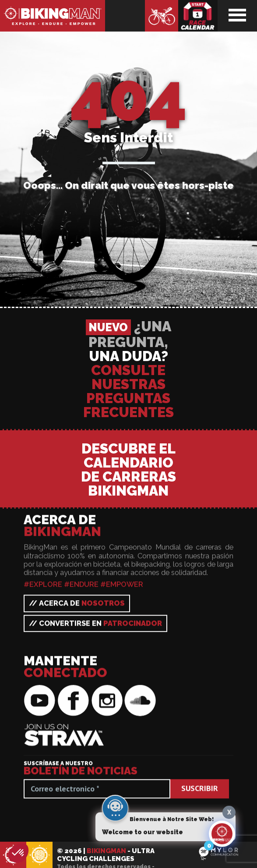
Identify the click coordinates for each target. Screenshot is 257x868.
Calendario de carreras (198, 16)
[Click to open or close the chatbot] (222, 837)
